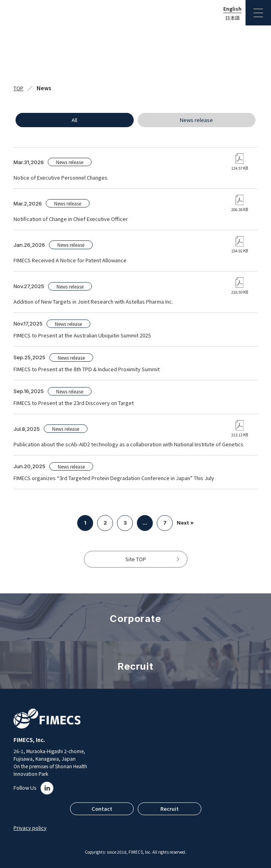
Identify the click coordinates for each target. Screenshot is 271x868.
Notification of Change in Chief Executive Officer (71, 219)
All (74, 120)
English (232, 9)
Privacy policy (30, 828)
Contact (102, 809)
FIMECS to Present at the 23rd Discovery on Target (74, 403)
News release (196, 120)
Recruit (170, 809)
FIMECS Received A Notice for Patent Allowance (70, 260)
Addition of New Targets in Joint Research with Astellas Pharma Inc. (93, 301)
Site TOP (136, 559)
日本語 (232, 18)
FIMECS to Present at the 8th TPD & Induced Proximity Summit (87, 369)
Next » (185, 523)
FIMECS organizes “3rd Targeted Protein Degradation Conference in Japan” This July (114, 478)
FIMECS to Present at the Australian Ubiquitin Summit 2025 (82, 335)
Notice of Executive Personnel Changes (60, 177)
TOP (19, 88)
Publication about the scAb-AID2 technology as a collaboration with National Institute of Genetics (129, 444)
